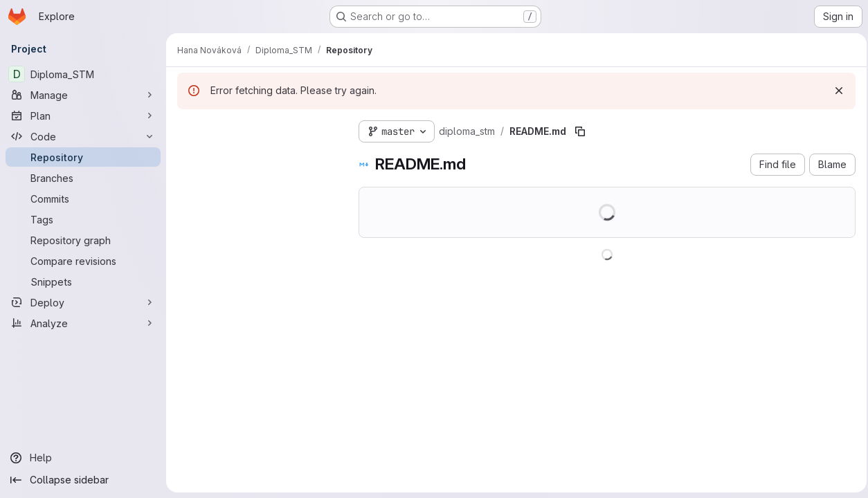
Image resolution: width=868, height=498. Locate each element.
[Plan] (83, 116)
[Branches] (83, 178)
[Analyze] (83, 323)
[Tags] (83, 219)
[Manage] (83, 95)
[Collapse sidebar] (83, 480)
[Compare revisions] (83, 261)
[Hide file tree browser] (188, 129)
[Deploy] (83, 302)
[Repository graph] (83, 240)
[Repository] (83, 157)
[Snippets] (83, 282)
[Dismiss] (835, 91)
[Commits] (83, 199)
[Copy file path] (580, 131)
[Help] (83, 458)
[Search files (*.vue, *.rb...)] (257, 156)
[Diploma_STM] (83, 74)
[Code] (83, 136)
